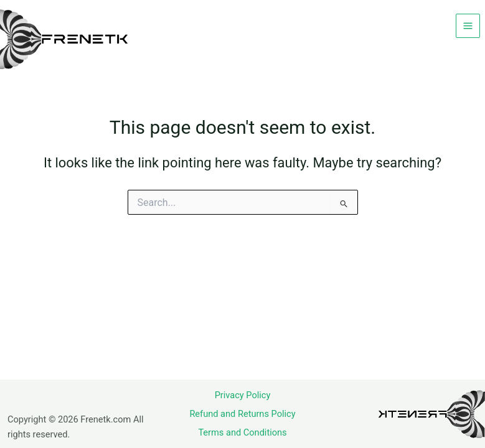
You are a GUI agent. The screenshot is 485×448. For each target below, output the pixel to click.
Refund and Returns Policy (242, 414)
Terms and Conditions (242, 432)
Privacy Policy (243, 395)
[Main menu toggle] (468, 26)
